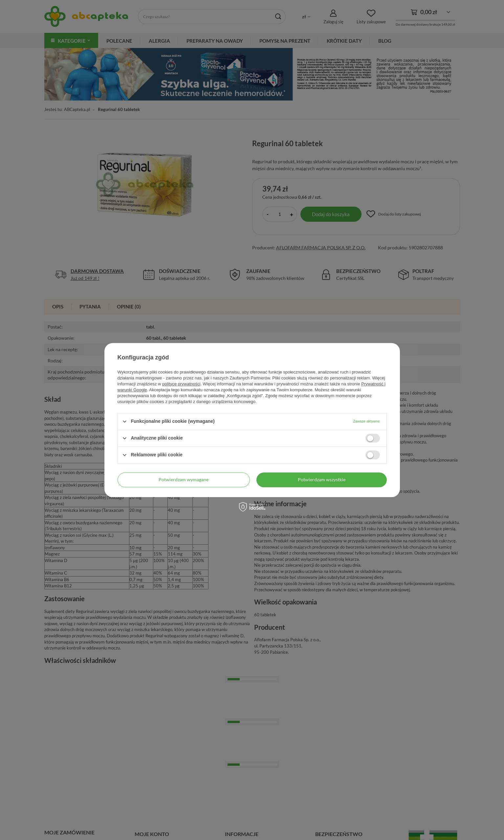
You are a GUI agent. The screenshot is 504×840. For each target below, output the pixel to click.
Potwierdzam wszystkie (322, 479)
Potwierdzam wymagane (184, 479)
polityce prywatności (181, 384)
